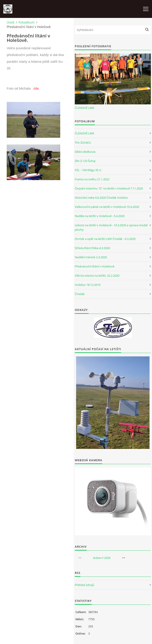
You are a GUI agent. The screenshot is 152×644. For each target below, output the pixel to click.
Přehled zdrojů (85, 585)
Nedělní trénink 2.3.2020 (91, 257)
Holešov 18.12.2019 (88, 285)
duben (97, 558)
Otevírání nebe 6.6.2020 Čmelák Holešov (101, 198)
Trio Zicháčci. (83, 142)
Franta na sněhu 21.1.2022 (92, 179)
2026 (107, 558)
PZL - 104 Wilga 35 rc (88, 170)
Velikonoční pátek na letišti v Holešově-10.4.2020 (107, 207)
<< (80, 558)
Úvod (11, 22)
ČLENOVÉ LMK (85, 108)
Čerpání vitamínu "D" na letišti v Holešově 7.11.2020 (109, 188)
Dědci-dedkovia (85, 152)
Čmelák (80, 294)
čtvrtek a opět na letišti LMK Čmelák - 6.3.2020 (105, 239)
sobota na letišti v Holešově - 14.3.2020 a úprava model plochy (111, 227)
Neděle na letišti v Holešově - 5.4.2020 (100, 216)
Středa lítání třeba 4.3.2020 (92, 248)
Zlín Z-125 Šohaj (85, 161)
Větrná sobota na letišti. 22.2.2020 (97, 276)
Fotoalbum (27, 22)
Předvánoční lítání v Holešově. (95, 266)
